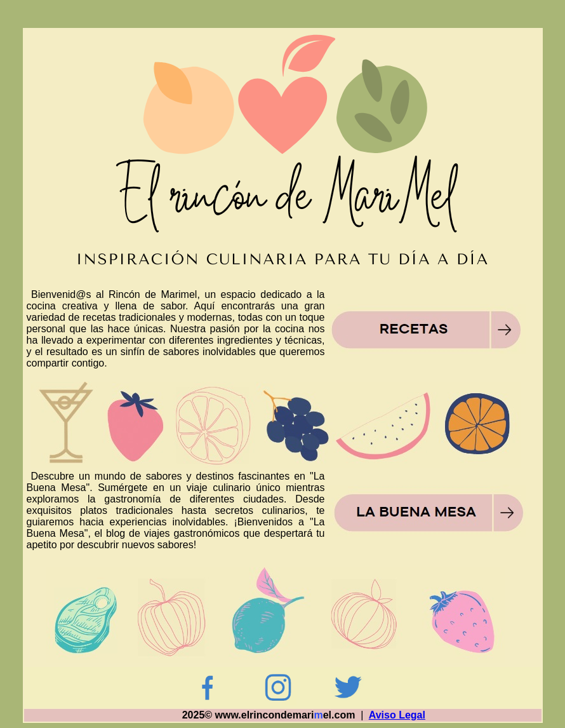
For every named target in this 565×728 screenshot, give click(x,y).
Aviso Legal (397, 715)
